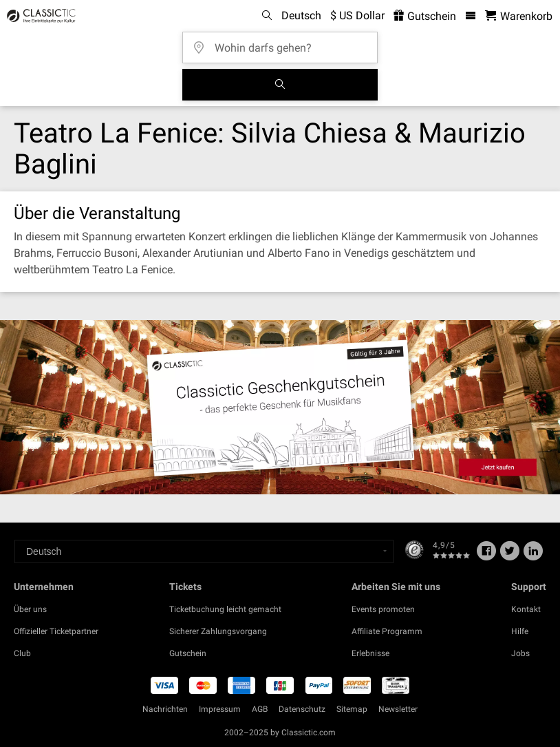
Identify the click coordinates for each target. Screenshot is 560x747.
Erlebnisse (370, 653)
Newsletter (398, 709)
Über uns (30, 609)
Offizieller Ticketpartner (56, 631)
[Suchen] (280, 85)
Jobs (520, 653)
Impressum (220, 709)
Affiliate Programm (387, 631)
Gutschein (188, 653)
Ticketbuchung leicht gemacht (225, 609)
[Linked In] (533, 556)
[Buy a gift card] (280, 407)
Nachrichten (165, 709)
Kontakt (526, 609)
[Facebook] (486, 556)
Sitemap (352, 709)
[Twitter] (510, 556)
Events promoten (383, 609)
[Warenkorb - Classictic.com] (519, 16)
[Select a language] (204, 551)
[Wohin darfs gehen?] (284, 43)
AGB (260, 709)
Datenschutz (302, 709)
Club (22, 653)
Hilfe (520, 631)
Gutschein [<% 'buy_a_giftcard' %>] (425, 16)
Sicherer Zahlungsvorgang (218, 631)
